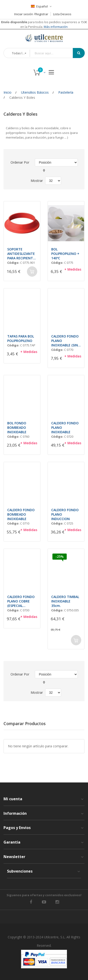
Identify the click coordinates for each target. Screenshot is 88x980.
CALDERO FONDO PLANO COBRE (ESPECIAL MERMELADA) (21, 601)
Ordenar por (20, 162)
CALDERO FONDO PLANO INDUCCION (65, 514)
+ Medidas (73, 269)
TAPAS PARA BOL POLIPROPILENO (21, 338)
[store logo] (44, 38)
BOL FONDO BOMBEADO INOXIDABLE (17, 428)
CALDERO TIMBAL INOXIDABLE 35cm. (65, 601)
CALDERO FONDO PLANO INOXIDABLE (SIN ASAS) (65, 341)
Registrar (42, 14)
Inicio (7, 92)
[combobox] (55, 53)
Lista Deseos (62, 14)
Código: (13, 263)
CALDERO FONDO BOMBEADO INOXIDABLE (21, 514)
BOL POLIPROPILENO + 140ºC (65, 254)
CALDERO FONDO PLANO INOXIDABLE (65, 428)
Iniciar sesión (24, 14)
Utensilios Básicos (35, 92)
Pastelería (66, 92)
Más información (55, 27)
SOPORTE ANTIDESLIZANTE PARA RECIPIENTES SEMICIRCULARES (22, 254)
